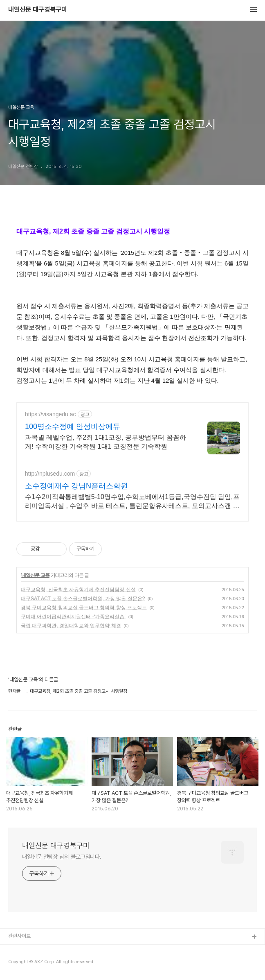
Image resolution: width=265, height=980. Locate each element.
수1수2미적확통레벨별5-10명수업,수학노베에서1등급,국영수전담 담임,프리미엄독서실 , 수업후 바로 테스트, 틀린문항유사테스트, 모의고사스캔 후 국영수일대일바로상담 (132, 502)
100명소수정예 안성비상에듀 (73, 426)
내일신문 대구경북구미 (38, 10)
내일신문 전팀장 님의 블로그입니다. (62, 857)
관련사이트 (19, 936)
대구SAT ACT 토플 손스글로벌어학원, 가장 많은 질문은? (83, 599)
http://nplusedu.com (50, 474)
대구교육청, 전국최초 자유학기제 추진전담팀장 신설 (78, 590)
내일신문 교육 (35, 575)
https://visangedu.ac (51, 414)
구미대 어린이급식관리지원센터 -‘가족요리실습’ (73, 617)
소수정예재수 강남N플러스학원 (76, 486)
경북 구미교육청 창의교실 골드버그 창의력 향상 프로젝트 (84, 608)
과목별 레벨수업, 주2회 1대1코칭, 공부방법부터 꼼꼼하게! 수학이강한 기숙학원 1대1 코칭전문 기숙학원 (106, 442)
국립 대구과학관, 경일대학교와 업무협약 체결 (71, 626)
